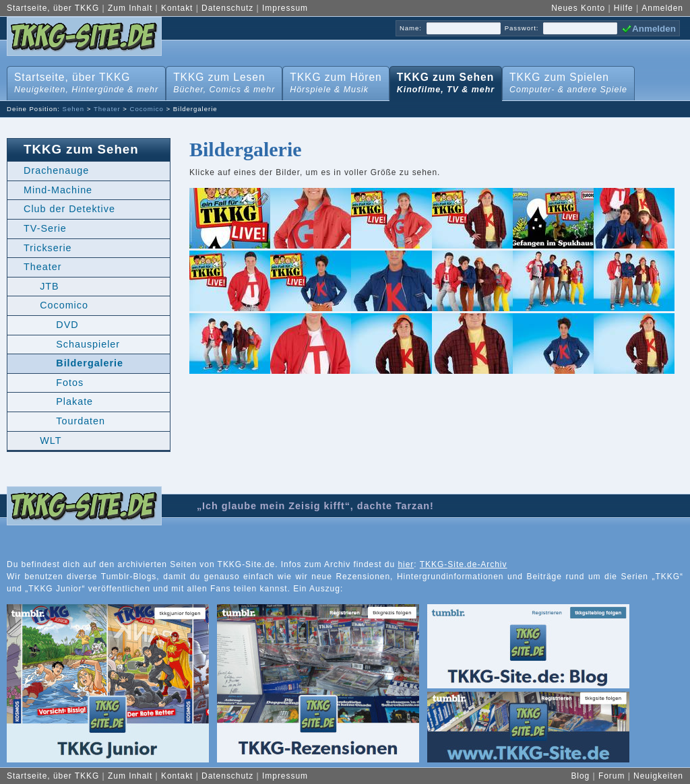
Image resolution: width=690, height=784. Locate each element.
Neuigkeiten (658, 776)
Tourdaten (81, 421)
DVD (67, 325)
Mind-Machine (58, 190)
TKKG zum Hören (333, 80)
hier (406, 564)
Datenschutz (227, 8)
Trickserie (48, 248)
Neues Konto (578, 8)
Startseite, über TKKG (53, 8)
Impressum (285, 8)
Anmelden (662, 8)
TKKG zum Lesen (221, 80)
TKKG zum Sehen (443, 80)
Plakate (74, 401)
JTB (50, 286)
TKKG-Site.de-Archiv (464, 564)
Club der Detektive (69, 209)
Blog (580, 776)
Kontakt (177, 8)
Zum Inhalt (130, 8)
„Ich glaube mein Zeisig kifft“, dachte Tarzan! (315, 506)
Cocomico (147, 109)
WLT (51, 440)
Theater (107, 109)
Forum (611, 776)
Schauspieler (88, 344)
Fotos (70, 383)
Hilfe (624, 8)
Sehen (74, 109)
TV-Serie (45, 228)
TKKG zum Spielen (566, 80)
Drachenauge (56, 170)
